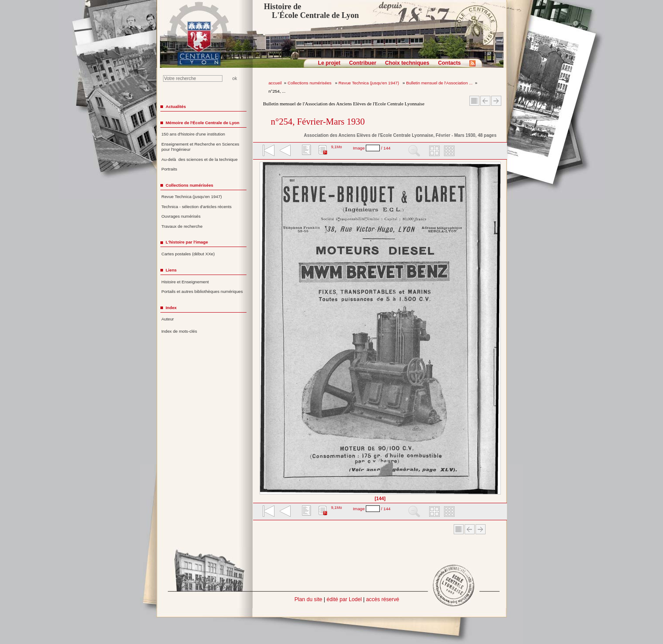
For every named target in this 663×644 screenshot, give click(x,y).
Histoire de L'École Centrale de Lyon (311, 11)
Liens (171, 270)
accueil (275, 83)
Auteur (168, 319)
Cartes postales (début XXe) (188, 254)
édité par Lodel (344, 599)
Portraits (169, 169)
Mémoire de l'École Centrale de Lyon (203, 123)
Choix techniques (407, 63)
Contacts (449, 63)
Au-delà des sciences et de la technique (200, 159)
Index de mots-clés (179, 331)
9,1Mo (336, 147)
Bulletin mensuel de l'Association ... (439, 83)
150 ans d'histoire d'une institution (193, 134)
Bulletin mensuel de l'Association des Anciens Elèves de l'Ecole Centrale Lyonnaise (344, 104)
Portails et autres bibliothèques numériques (202, 291)
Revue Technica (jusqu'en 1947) (370, 83)
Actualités (176, 106)
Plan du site (309, 599)
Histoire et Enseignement (185, 282)
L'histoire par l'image (187, 242)
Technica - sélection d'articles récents (196, 207)
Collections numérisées (310, 83)
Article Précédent (485, 101)
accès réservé (383, 599)
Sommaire (474, 101)
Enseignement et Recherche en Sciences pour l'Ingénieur (200, 147)
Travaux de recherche (182, 226)
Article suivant (496, 101)
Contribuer (363, 63)
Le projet (329, 63)
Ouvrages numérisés (181, 216)
